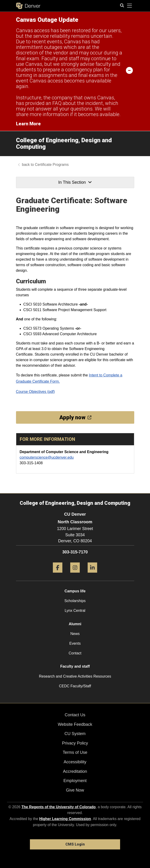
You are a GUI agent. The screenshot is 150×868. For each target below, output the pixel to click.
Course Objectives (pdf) (35, 392)
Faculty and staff (75, 666)
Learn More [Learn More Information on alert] (28, 124)
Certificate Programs (52, 165)
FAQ (57, 103)
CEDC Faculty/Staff (75, 686)
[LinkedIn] (92, 574)
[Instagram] (75, 574)
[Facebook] (58, 574)
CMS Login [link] (75, 844)
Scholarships (75, 601)
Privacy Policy (75, 743)
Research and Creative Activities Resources (75, 676)
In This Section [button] (75, 182)
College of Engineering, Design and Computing (64, 144)
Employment (75, 781)
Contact (75, 653)
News (75, 634)
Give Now (75, 790)
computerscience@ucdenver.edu (47, 457)
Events (75, 643)
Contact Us (75, 715)
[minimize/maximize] (129, 70)
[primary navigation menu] (130, 6)
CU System (75, 734)
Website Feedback (75, 724)
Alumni (75, 624)
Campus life (75, 591)
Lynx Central (75, 611)
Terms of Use (75, 752)
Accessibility (75, 762)
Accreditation (75, 771)
